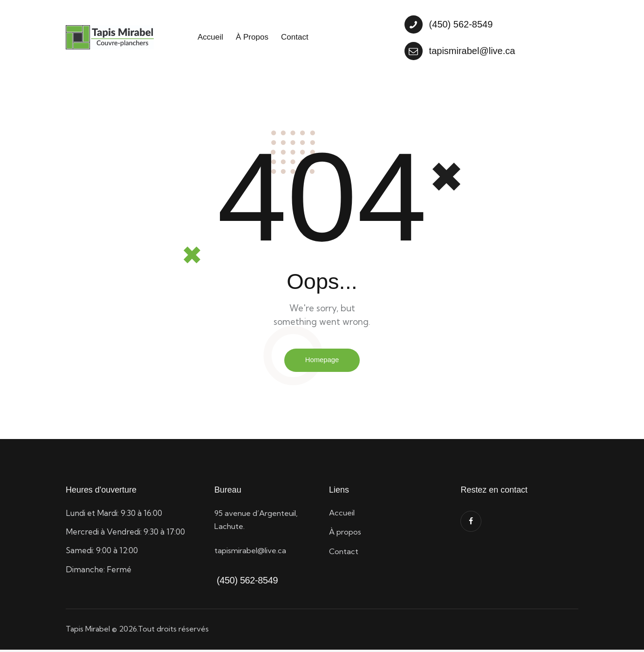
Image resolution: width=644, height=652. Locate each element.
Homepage (322, 361)
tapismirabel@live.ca (252, 552)
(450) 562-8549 (246, 582)
